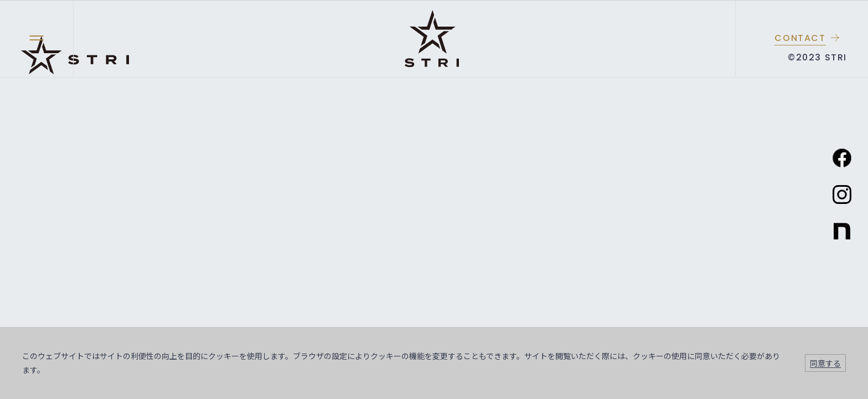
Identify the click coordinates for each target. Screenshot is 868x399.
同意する (825, 363)
